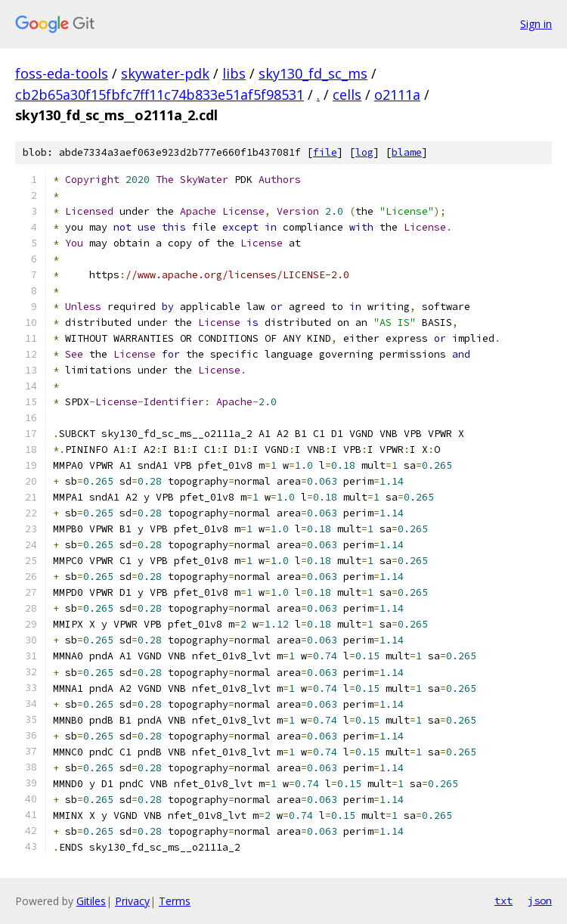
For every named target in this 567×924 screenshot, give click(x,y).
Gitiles (91, 901)
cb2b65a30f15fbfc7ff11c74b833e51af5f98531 (160, 95)
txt (503, 901)
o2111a (397, 95)
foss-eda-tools (62, 73)
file (325, 152)
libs (234, 73)
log (364, 152)
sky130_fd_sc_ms (313, 73)
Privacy (132, 901)
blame (407, 152)
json (540, 901)
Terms (175, 901)
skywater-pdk (165, 73)
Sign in (536, 24)
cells (347, 95)
